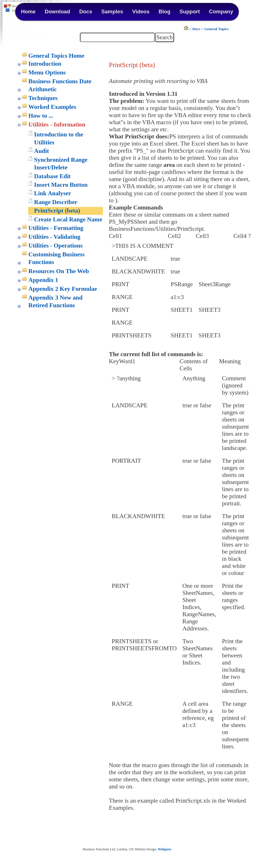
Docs (86, 12)
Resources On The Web (59, 271)
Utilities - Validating (54, 237)
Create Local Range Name (68, 219)
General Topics (216, 29)
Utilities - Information (57, 124)
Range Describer (56, 202)
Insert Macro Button (61, 185)
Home (28, 12)
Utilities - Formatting (56, 228)
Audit (42, 151)
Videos (141, 12)
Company (221, 12)
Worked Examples (52, 107)
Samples (112, 12)
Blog (165, 12)
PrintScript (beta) (57, 211)
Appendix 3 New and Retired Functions (55, 302)
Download (57, 12)
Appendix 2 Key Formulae (63, 289)
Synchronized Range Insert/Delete (61, 164)
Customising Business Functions (56, 258)
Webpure (165, 849)
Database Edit (52, 176)
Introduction (45, 64)
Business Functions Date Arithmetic (60, 85)
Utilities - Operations (56, 246)
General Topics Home (56, 56)
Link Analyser (53, 193)
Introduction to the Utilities (59, 138)
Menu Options (47, 72)
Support (190, 12)
